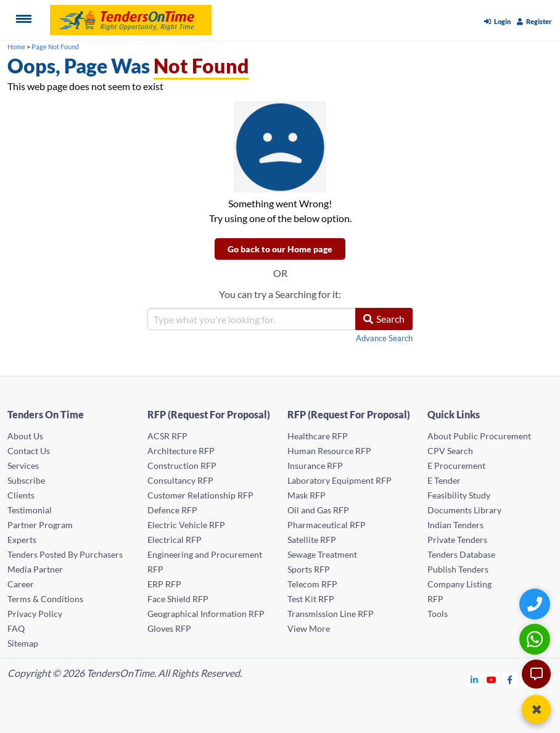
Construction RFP (182, 466)
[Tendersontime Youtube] (492, 680)
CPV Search (450, 451)
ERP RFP (164, 584)
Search (384, 319)
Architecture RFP (181, 451)
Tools (438, 614)
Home (16, 47)
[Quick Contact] (536, 604)
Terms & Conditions (45, 599)
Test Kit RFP (311, 599)
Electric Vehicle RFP (186, 525)
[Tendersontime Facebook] (510, 680)
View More (309, 628)
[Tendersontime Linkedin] (475, 680)
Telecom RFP (312, 584)
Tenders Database (461, 554)
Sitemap (23, 643)
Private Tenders (457, 540)
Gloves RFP (169, 628)
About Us (25, 436)
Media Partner (35, 569)
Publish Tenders (458, 569)
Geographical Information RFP (206, 614)
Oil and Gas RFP (318, 510)
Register (534, 21)
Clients (21, 495)
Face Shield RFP (178, 599)
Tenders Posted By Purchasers (65, 554)
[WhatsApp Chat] (536, 639)
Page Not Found (55, 47)
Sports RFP (309, 569)
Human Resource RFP (329, 451)
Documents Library (464, 510)
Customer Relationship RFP (200, 495)
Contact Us (29, 451)
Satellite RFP (312, 540)
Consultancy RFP (180, 480)
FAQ (16, 628)
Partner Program (40, 525)
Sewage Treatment (322, 554)
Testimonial (30, 510)
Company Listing (459, 584)
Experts (22, 540)
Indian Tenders (455, 525)
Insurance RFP (315, 466)
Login (497, 21)
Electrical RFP (175, 540)
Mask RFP (307, 495)
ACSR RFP (167, 436)
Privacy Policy (35, 614)
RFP (435, 599)
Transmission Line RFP (331, 614)
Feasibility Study (459, 495)
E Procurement (456, 466)
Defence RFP (172, 510)
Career (21, 584)
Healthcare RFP (318, 436)
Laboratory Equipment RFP (340, 480)
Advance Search (384, 338)
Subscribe (26, 480)
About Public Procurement (479, 436)
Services (23, 466)
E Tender (444, 480)
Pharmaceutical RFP (327, 525)
